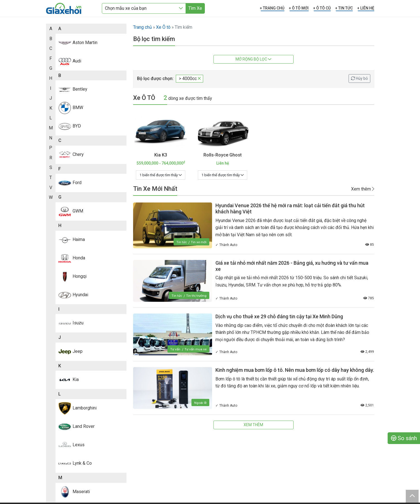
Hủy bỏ (359, 78)
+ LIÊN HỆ (366, 8)
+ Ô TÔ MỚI (299, 8)
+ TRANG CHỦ (272, 8)
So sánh (404, 438)
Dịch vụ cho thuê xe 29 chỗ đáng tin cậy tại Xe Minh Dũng (279, 316)
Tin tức (181, 242)
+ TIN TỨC (344, 8)
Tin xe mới (199, 242)
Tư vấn (175, 349)
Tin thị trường (196, 296)
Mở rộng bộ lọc (253, 59)
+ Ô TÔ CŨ (322, 8)
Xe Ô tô (163, 27)
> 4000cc (190, 79)
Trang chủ (142, 27)
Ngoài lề (200, 403)
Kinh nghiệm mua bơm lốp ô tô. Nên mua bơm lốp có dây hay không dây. (295, 370)
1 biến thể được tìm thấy (161, 175)
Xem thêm (363, 189)
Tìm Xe (195, 8)
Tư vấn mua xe (195, 349)
